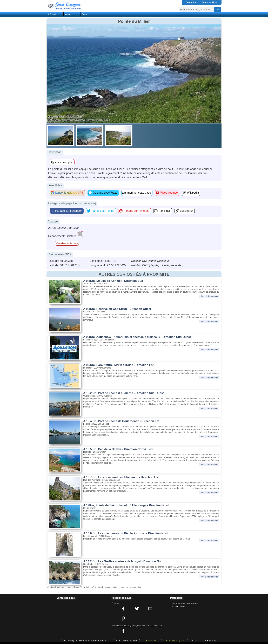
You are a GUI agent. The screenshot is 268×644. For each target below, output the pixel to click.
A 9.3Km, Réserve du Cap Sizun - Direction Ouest (117, 309)
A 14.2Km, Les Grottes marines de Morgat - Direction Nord (123, 561)
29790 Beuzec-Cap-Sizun (64, 228)
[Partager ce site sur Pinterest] (123, 619)
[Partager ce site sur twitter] (137, 609)
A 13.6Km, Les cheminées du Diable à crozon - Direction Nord (126, 533)
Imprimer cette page (139, 193)
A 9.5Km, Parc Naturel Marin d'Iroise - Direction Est (118, 365)
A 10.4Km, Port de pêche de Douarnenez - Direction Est (121, 421)
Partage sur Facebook (69, 211)
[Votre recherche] (197, 10)
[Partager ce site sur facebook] (123, 609)
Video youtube (169, 193)
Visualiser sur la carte (67, 243)
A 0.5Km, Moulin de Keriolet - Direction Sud (113, 281)
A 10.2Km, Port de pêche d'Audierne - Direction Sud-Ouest (123, 393)
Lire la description (64, 162)
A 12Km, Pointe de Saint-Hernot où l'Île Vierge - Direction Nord (126, 505)
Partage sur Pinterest (136, 211)
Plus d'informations (209, 296)
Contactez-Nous (210, 2)
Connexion (191, 2)
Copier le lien (186, 211)
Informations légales (175, 641)
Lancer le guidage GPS (69, 193)
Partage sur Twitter (103, 211)
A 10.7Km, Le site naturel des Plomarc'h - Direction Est (121, 477)
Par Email (165, 211)
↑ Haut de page (151, 641)
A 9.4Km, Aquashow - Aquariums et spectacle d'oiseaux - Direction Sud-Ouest (137, 337)
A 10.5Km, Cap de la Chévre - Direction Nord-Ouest (118, 449)
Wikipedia (193, 193)
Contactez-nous (66, 598)
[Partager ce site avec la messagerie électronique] (150, 609)
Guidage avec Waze (105, 193)
